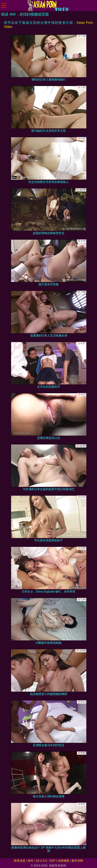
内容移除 (64, 861)
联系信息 (20, 861)
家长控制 (77, 861)
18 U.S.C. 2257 (46, 861)
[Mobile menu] (4, 6)
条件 (31, 861)
